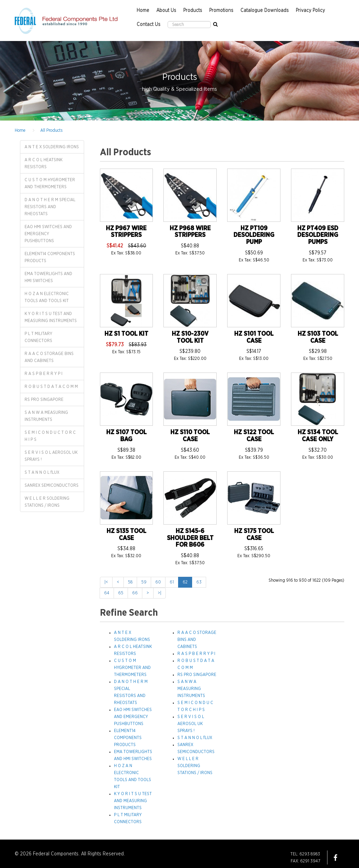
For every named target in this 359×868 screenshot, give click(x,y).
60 (158, 582)
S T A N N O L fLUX (42, 472)
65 (121, 593)
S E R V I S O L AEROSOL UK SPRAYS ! (51, 456)
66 (135, 593)
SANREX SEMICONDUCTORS (52, 485)
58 (130, 582)
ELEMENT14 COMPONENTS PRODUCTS (50, 257)
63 (199, 582)
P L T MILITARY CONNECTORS (38, 337)
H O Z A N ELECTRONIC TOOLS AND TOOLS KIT (47, 297)
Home (143, 11)
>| (160, 593)
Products (193, 11)
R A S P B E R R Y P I (43, 374)
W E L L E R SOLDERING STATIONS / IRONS (47, 502)
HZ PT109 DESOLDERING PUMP (254, 235)
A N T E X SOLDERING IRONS (52, 147)
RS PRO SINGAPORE (44, 399)
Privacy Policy (310, 11)
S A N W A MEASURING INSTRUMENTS (46, 416)
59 (144, 582)
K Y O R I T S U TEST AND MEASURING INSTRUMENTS (51, 317)
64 (107, 593)
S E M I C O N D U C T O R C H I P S (50, 436)
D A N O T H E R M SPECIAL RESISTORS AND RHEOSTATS (50, 207)
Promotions (221, 11)
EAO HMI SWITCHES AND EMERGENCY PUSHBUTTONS (48, 234)
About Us (166, 11)
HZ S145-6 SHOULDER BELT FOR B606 (190, 538)
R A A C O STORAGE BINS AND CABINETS (49, 357)
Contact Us (149, 25)
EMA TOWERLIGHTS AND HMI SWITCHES (48, 277)
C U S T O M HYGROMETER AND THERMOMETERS (50, 183)
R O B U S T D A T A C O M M (51, 387)
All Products (51, 130)
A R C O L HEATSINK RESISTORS (43, 163)
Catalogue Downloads (265, 11)
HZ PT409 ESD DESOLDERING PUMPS (318, 235)
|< (106, 582)
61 (172, 582)
